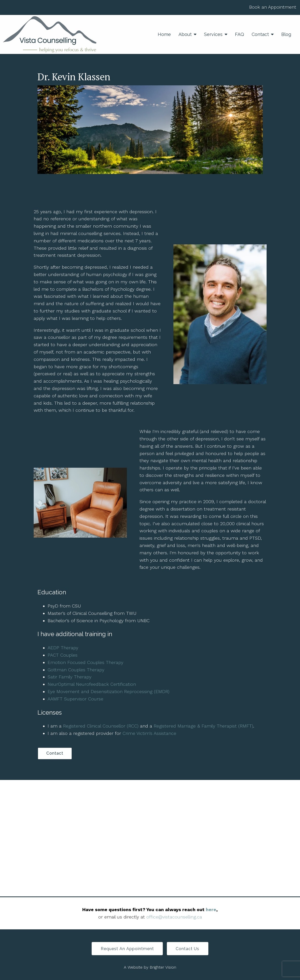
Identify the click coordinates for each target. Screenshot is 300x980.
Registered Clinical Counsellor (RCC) (101, 726)
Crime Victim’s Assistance (149, 733)
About (185, 34)
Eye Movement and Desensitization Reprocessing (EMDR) (108, 691)
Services (213, 34)
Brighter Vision (163, 968)
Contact (260, 34)
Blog (286, 34)
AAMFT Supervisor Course (75, 699)
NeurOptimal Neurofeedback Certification (92, 684)
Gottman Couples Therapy (76, 670)
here (211, 910)
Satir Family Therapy (69, 677)
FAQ (239, 34)
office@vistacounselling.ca (174, 917)
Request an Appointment (127, 949)
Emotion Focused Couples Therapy (85, 662)
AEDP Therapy (63, 648)
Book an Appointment (273, 7)
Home (164, 34)
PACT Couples (63, 655)
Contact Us (188, 949)
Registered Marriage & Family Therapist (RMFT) (203, 726)
